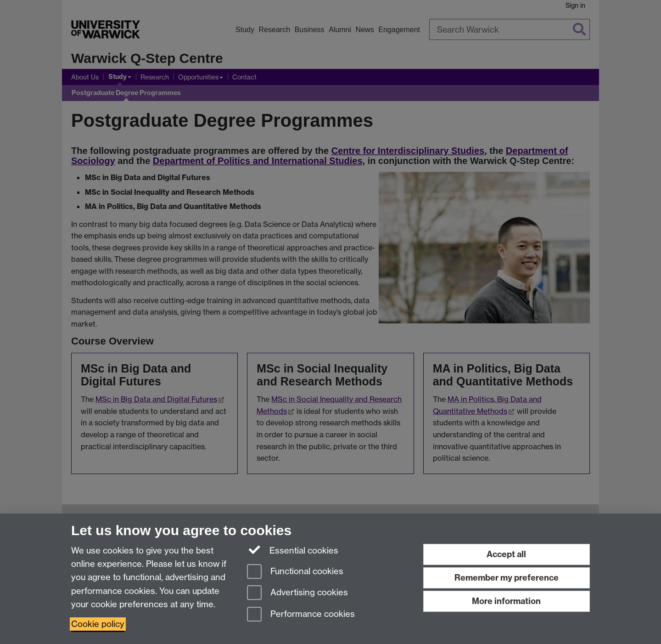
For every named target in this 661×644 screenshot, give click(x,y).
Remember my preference (507, 578)
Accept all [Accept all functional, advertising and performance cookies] (506, 554)
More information (506, 601)
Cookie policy (98, 624)
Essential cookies (293, 550)
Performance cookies (301, 615)
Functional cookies (295, 572)
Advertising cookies (297, 593)
